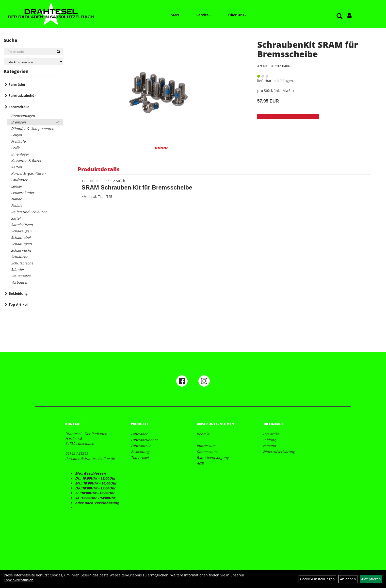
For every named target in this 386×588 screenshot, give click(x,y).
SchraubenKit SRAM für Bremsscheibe (308, 49)
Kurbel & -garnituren (28, 173)
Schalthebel (21, 237)
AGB (200, 463)
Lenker (17, 186)
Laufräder (19, 180)
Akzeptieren (371, 579)
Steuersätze (21, 276)
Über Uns (237, 15)
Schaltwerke (21, 250)
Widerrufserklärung (279, 452)
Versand (269, 446)
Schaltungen (21, 244)
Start (175, 15)
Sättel (16, 218)
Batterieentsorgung (213, 458)
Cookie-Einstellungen (317, 579)
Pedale (17, 205)
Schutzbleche (22, 263)
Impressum (206, 446)
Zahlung (269, 440)
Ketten (16, 167)
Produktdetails (99, 169)
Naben (17, 199)
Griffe (16, 148)
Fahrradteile (19, 107)
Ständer (18, 269)
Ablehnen (348, 579)
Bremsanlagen (23, 116)
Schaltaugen (21, 231)
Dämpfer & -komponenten (33, 129)
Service (204, 15)
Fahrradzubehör (22, 95)
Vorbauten (20, 282)
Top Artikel (18, 304)
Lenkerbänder (23, 193)
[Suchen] (58, 52)
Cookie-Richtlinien (19, 580)
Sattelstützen (22, 225)
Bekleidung (18, 293)
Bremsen (18, 122)
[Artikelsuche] (339, 16)
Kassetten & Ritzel (26, 161)
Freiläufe (18, 141)
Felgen (16, 135)
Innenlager (20, 154)
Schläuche (20, 257)
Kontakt (203, 434)
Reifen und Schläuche (29, 212)
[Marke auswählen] (33, 61)
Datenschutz (207, 452)
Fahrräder (17, 84)
